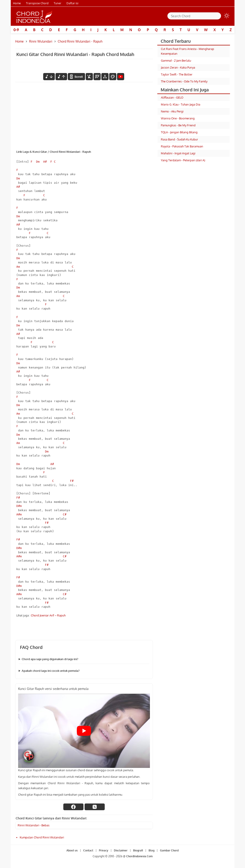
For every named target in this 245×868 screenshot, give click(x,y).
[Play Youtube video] (84, 731)
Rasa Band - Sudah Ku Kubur (179, 139)
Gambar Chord (169, 850)
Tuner (58, 3)
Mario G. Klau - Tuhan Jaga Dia (181, 104)
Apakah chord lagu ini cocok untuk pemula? (51, 671)
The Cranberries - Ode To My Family (184, 81)
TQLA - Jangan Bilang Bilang (179, 132)
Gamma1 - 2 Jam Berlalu (176, 60)
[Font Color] (113, 77)
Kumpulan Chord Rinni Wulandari (42, 837)
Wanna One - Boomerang (178, 118)
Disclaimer (121, 850)
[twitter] (95, 807)
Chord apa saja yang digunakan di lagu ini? (50, 659)
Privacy (104, 850)
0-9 (16, 30)
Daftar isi (72, 3)
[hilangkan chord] (89, 77)
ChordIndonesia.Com (139, 856)
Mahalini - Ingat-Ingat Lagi (178, 153)
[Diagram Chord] (97, 77)
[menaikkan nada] (61, 77)
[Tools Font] (105, 77)
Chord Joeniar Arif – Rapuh (48, 615)
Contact (88, 850)
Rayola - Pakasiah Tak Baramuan (182, 146)
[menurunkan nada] (49, 77)
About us (72, 850)
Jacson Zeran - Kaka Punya (178, 67)
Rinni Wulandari (41, 41)
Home (17, 3)
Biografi (138, 850)
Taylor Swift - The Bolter (177, 74)
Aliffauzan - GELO (172, 97)
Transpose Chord (37, 3)
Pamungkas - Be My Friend (178, 125)
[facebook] (73, 807)
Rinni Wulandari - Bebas (34, 825)
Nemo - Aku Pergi (172, 111)
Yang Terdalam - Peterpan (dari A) (183, 160)
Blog (151, 850)
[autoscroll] (76, 77)
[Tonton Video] (121, 77)
